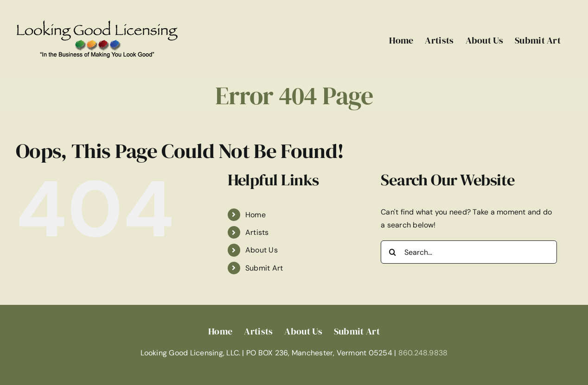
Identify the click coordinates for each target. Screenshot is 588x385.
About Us (262, 250)
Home (256, 215)
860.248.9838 (423, 353)
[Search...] (469, 252)
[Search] (392, 252)
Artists (257, 232)
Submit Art (264, 268)
